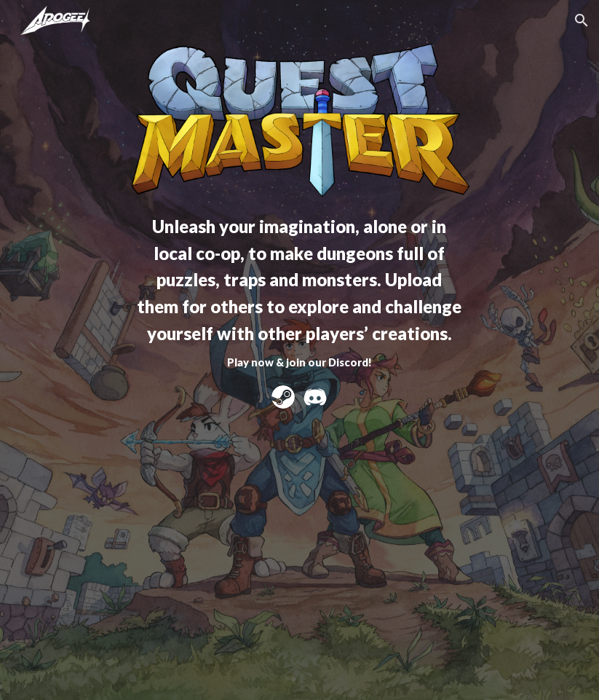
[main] (299, 291)
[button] (582, 20)
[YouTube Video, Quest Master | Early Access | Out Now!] (299, 541)
